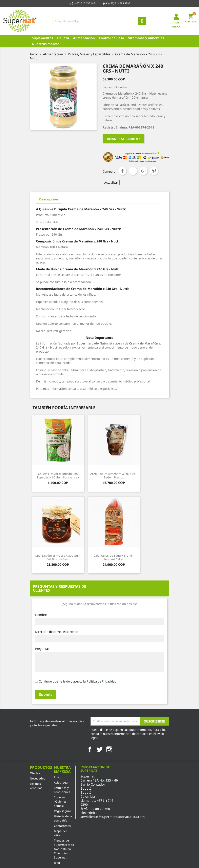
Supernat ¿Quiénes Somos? (60, 801)
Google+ (143, 171)
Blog (57, 863)
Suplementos (43, 38)
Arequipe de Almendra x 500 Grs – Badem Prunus (114, 476)
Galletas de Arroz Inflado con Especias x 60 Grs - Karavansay (58, 476)
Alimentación (84, 38)
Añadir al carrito (123, 139)
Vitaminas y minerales (146, 38)
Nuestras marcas (46, 44)
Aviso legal (61, 782)
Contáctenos (62, 826)
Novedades (37, 778)
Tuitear (133, 171)
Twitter (100, 749)
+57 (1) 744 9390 (97, 803)
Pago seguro (62, 811)
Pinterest (154, 171)
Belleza (63, 38)
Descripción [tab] (49, 199)
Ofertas (35, 773)
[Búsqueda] (99, 21)
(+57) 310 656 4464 (83, 3)
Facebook (90, 749)
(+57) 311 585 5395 (116, 3)
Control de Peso (111, 38)
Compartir (122, 171)
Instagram (109, 749)
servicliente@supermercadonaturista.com (113, 817)
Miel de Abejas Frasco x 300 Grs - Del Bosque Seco (58, 557)
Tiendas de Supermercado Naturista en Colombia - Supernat (64, 849)
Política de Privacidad (102, 681)
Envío (58, 777)
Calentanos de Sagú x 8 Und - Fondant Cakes (114, 557)
